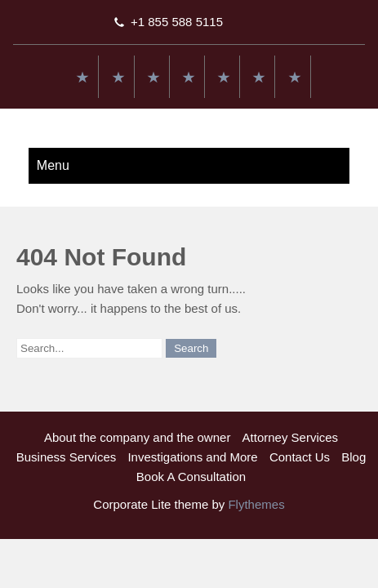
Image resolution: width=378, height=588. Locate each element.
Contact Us (300, 457)
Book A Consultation (191, 477)
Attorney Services (291, 437)
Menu (53, 165)
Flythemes (254, 504)
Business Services (67, 457)
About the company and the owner (138, 437)
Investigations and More (192, 457)
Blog (354, 457)
